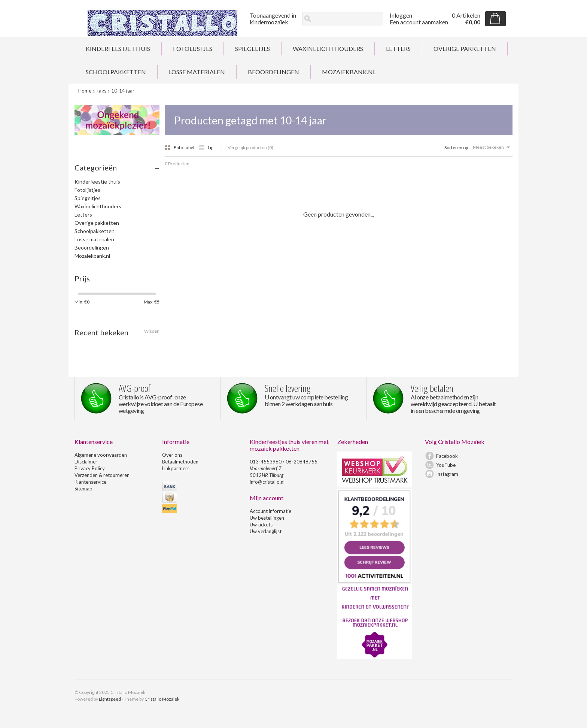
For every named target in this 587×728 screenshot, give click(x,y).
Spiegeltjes (253, 49)
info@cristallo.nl (267, 482)
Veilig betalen (432, 388)
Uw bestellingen (267, 518)
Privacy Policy (90, 468)
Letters (398, 49)
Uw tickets (261, 525)
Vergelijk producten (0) (250, 147)
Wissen (152, 331)
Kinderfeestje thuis (118, 49)
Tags (101, 91)
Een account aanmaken (419, 22)
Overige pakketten (465, 49)
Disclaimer (86, 462)
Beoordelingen (273, 72)
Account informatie (270, 511)
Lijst (207, 147)
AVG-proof (135, 388)
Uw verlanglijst (266, 531)
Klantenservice (90, 482)
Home (85, 91)
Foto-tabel (180, 147)
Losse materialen (197, 72)
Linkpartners (176, 468)
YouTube (446, 465)
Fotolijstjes (193, 49)
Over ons (172, 455)
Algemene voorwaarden (101, 455)
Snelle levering (288, 388)
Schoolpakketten (116, 72)
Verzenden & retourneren (102, 475)
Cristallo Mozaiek (162, 699)
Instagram (447, 474)
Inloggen (401, 15)
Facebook (447, 456)
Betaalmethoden (180, 462)
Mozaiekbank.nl (349, 72)
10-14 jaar (123, 91)
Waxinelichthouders (328, 49)
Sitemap (83, 489)
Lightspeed (110, 699)
